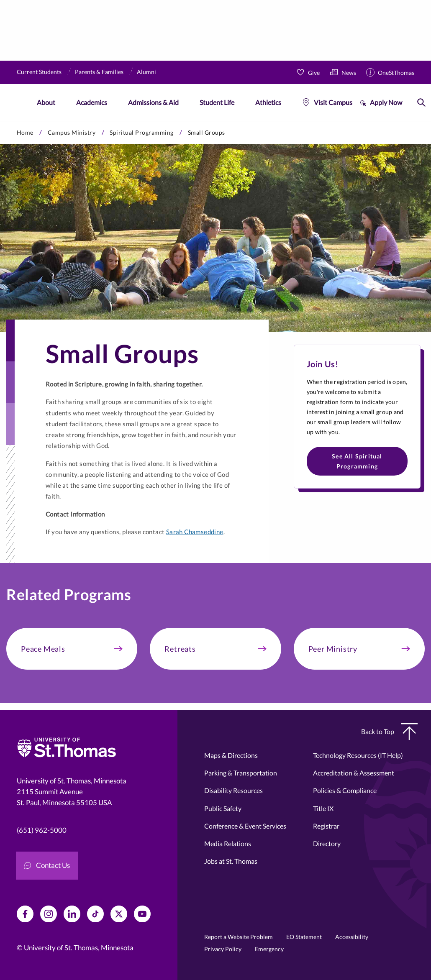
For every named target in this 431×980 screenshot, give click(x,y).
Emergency (269, 949)
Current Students (39, 72)
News (349, 73)
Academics (92, 102)
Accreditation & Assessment (354, 773)
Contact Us (47, 865)
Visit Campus (333, 102)
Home (25, 132)
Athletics (268, 102)
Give (314, 73)
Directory (327, 843)
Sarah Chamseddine (195, 532)
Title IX (323, 808)
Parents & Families (99, 72)
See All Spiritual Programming (357, 461)
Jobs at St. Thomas (231, 861)
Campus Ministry (72, 132)
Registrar (326, 826)
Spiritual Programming (142, 132)
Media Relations (228, 843)
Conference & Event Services (245, 826)
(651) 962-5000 (42, 830)
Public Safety (223, 808)
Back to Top (389, 732)
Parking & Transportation (241, 773)
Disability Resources (233, 790)
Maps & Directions (231, 755)
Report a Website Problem (239, 937)
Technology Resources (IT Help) (358, 755)
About (46, 102)
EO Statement (304, 937)
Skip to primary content (0, 121)
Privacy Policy (223, 949)
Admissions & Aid (153, 102)
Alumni (146, 72)
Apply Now (386, 102)
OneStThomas (396, 73)
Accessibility (352, 937)
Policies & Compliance (345, 790)
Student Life (217, 102)
